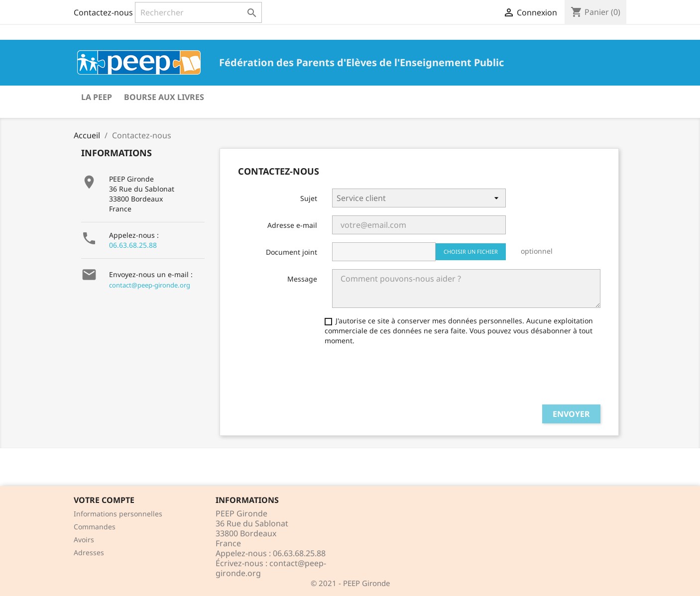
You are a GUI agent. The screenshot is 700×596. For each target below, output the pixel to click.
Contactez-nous (103, 12)
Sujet (309, 198)
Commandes (95, 527)
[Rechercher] (198, 12)
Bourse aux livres (164, 97)
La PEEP (97, 97)
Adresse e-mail (292, 225)
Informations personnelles (118, 514)
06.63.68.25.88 (133, 245)
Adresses (89, 552)
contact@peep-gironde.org (150, 285)
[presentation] (408, 377)
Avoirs (84, 540)
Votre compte (104, 500)
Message (302, 279)
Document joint (292, 252)
